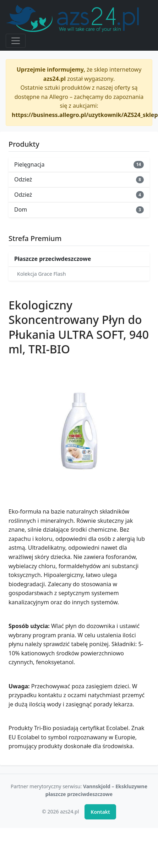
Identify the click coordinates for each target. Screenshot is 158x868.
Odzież (79, 179)
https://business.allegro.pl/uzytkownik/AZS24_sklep (85, 115)
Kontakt (100, 812)
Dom (79, 209)
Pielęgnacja (79, 164)
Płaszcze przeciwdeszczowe (53, 259)
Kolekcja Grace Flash (42, 274)
